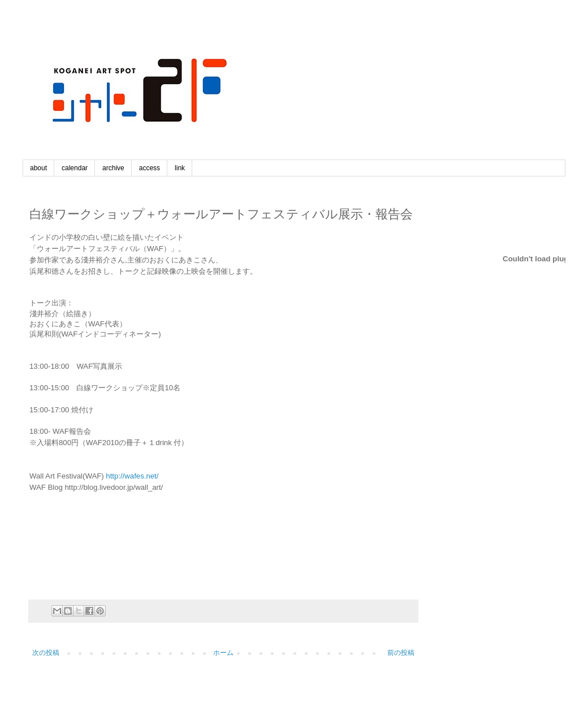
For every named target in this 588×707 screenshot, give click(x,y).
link (180, 168)
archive (113, 168)
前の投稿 (401, 653)
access (150, 168)
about (38, 168)
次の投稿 (46, 653)
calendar (75, 168)
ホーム (223, 653)
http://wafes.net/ (132, 476)
